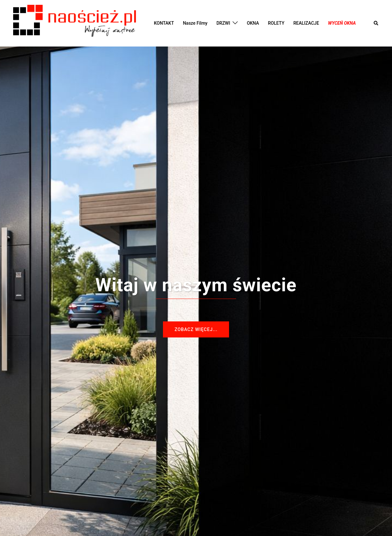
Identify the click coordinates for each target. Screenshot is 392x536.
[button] (376, 23)
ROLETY (276, 23)
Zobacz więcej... (196, 329)
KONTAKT (164, 23)
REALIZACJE (306, 23)
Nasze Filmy (195, 23)
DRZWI (223, 23)
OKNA (253, 23)
